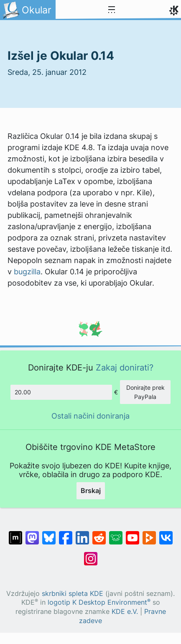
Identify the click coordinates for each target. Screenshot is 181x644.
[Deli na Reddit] (99, 534)
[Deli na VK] (166, 534)
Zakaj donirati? (125, 367)
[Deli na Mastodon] (32, 534)
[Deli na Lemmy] (116, 534)
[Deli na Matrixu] (15, 534)
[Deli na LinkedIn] (82, 534)
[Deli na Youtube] (133, 534)
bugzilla (27, 272)
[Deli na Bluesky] (49, 534)
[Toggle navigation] (112, 10)
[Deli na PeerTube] (149, 534)
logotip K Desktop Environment (99, 602)
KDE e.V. (125, 612)
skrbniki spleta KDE (73, 594)
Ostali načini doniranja (90, 416)
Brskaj (91, 491)
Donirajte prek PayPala (145, 392)
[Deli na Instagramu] (91, 555)
